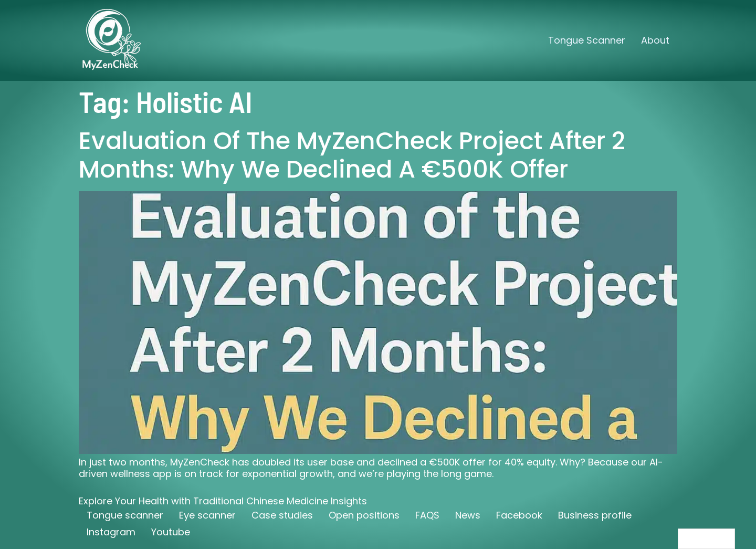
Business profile (595, 515)
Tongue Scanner (587, 40)
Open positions (364, 515)
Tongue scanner (125, 515)
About (655, 40)
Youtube (171, 532)
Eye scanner (207, 515)
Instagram (111, 532)
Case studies (282, 515)
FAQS (427, 515)
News (468, 515)
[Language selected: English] (706, 539)
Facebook (519, 515)
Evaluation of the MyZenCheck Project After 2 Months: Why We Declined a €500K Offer (352, 155)
